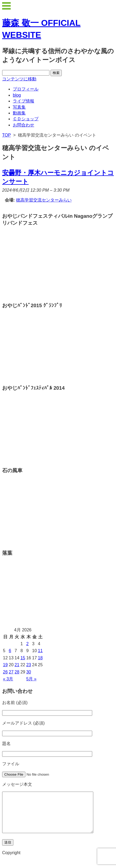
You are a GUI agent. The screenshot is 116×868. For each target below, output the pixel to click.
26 (5, 672)
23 (29, 665)
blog (17, 95)
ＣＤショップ (26, 119)
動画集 (19, 113)
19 (5, 665)
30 (29, 672)
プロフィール (26, 89)
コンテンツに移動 (19, 79)
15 (23, 658)
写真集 (19, 107)
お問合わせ (24, 125)
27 (11, 672)
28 (17, 672)
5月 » (31, 679)
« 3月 (8, 679)
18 (40, 658)
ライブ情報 (24, 101)
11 (40, 651)
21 (17, 665)
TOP (6, 135)
